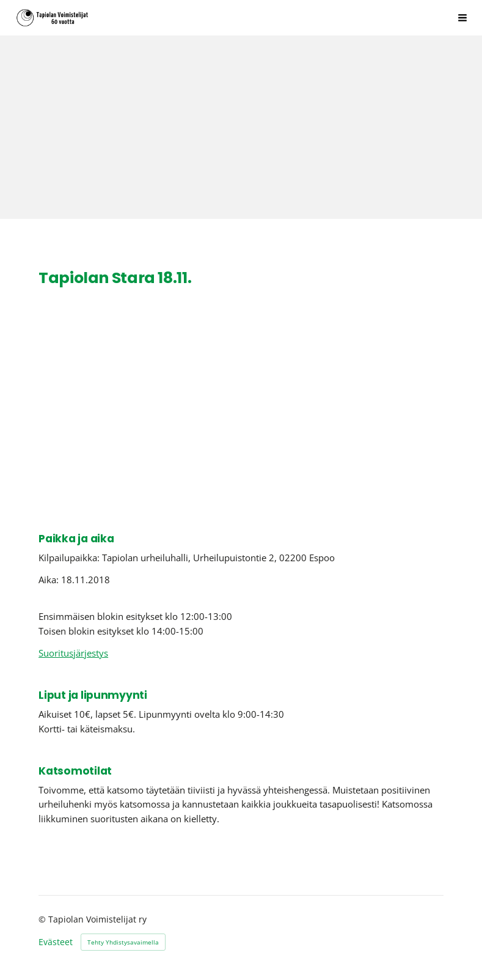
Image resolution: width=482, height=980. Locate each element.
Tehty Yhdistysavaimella (123, 942)
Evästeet (56, 942)
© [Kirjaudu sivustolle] (43, 919)
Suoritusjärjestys (73, 653)
